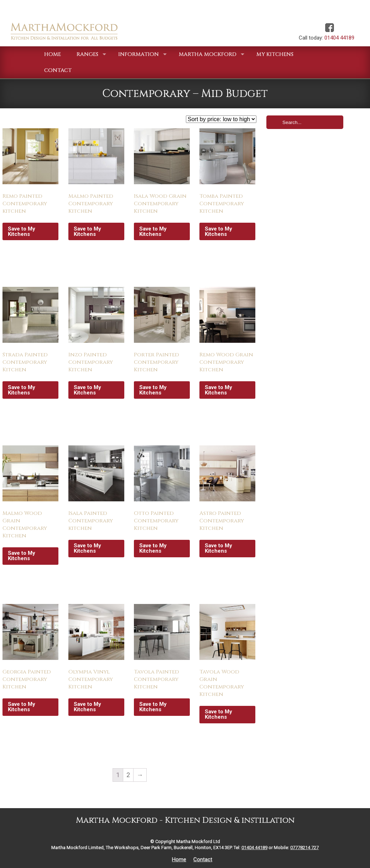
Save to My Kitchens (22, 231)
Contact (203, 859)
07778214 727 (304, 848)
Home (179, 859)
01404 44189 (339, 38)
